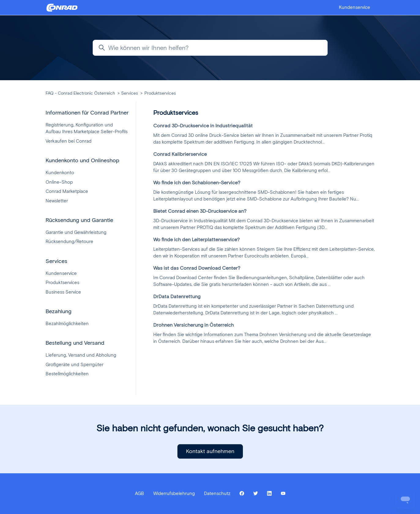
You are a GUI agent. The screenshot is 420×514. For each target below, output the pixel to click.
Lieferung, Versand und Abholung (81, 355)
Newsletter (57, 201)
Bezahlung (59, 311)
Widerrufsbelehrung (174, 493)
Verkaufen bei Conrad (69, 141)
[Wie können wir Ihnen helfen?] (210, 48)
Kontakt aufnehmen (210, 451)
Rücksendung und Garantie (79, 220)
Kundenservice (355, 7)
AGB (139, 493)
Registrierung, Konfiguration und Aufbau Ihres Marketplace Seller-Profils (87, 128)
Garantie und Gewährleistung (76, 232)
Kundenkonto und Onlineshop (82, 160)
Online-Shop (59, 182)
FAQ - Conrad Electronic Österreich (80, 93)
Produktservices (160, 93)
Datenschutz (217, 493)
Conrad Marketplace (67, 191)
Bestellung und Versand (75, 343)
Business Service (63, 292)
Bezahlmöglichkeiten (67, 324)
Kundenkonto (60, 173)
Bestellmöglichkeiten (67, 374)
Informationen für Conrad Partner (87, 113)
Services (130, 93)
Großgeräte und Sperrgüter (74, 365)
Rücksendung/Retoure (69, 242)
